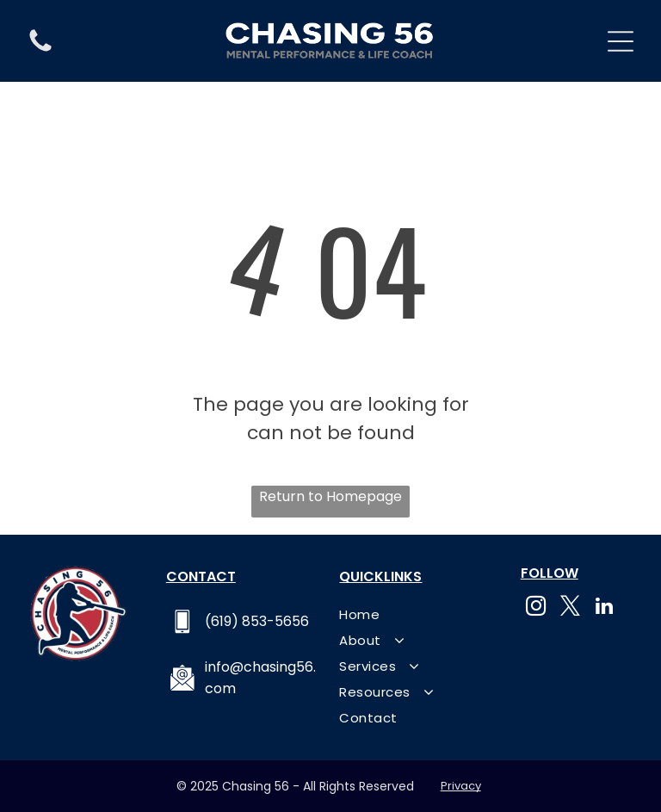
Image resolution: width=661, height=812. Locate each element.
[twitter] (570, 608)
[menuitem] (417, 614)
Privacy (461, 786)
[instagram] (536, 608)
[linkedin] (605, 608)
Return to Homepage (330, 496)
